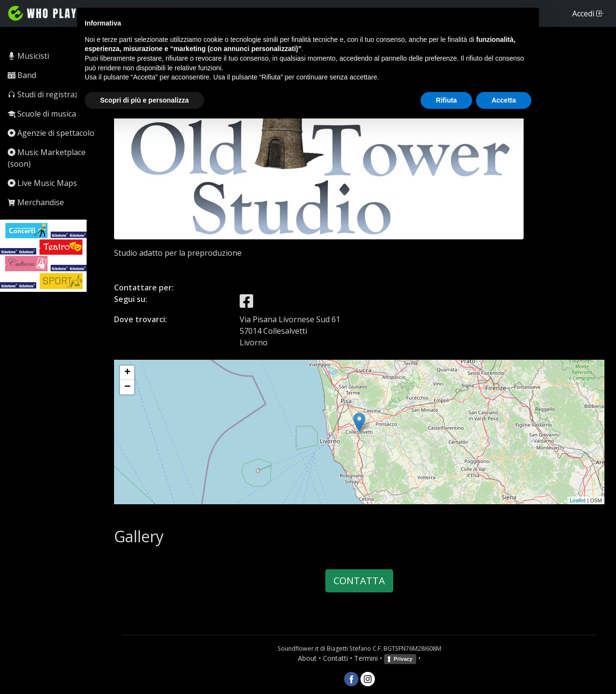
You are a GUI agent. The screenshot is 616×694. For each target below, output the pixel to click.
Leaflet (578, 500)
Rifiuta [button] (447, 100)
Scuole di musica (42, 114)
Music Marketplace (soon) (47, 158)
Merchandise (36, 202)
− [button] (127, 387)
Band (22, 75)
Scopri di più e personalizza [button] (144, 100)
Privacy (403, 659)
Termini (366, 658)
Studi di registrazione (51, 94)
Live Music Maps (42, 183)
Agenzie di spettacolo (51, 133)
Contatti (335, 658)
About (307, 658)
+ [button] (127, 373)
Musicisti (28, 56)
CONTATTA (359, 581)
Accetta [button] (504, 100)
